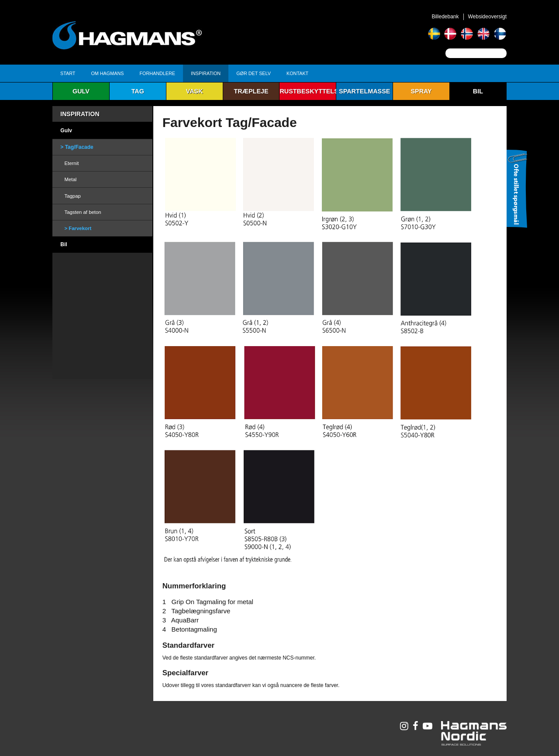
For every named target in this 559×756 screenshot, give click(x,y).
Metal (70, 179)
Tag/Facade (79, 147)
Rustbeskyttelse (308, 91)
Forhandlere (157, 73)
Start (68, 73)
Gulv (81, 91)
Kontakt (297, 73)
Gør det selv (254, 73)
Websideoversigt (488, 17)
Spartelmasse (364, 91)
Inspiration (206, 73)
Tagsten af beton (83, 212)
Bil (478, 91)
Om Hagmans (107, 73)
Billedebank (445, 17)
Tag (138, 91)
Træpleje (251, 91)
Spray (421, 91)
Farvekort (80, 228)
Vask (195, 91)
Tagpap (72, 196)
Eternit (71, 163)
